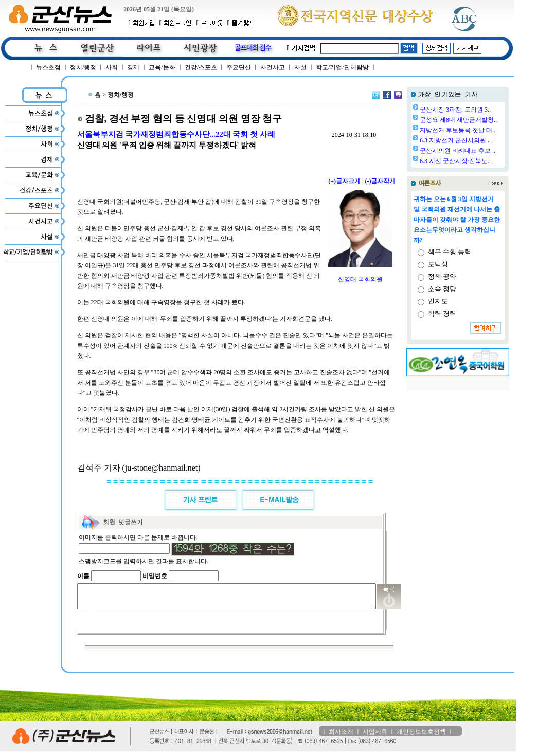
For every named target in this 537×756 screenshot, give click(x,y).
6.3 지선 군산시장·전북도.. (481, 161)
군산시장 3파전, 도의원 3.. (481, 110)
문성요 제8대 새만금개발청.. (485, 120)
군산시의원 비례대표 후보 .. (484, 151)
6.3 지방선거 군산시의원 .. (481, 140)
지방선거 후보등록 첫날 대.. (484, 130)
